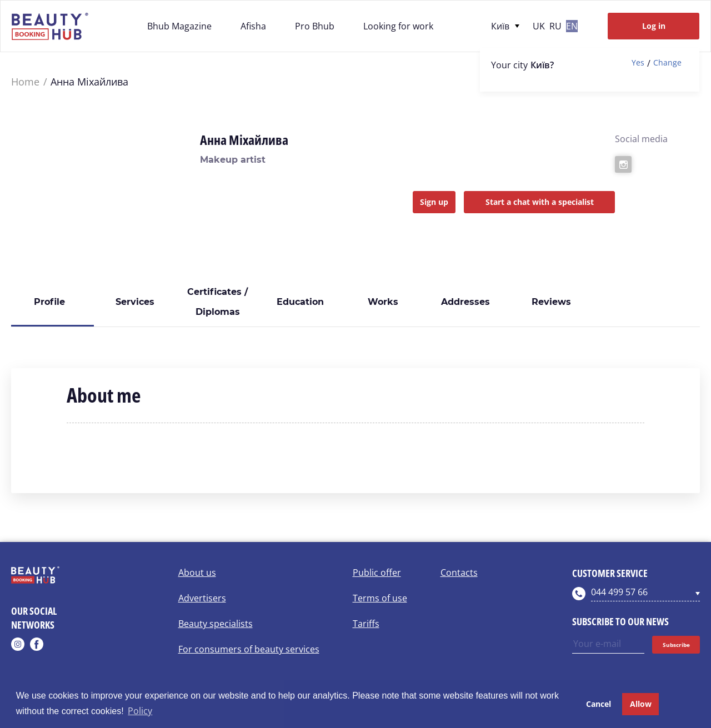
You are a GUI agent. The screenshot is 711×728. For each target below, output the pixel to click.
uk (539, 26)
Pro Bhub (315, 26)
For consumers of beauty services (249, 649)
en (572, 26)
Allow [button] (641, 704)
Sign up (434, 202)
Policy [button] (140, 711)
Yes (638, 63)
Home (25, 82)
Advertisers (202, 598)
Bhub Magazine (179, 26)
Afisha (253, 26)
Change (667, 63)
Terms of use (380, 598)
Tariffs (366, 624)
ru (555, 26)
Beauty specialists (216, 624)
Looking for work (398, 26)
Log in (654, 26)
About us (197, 573)
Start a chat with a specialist (540, 202)
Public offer (377, 573)
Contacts (459, 573)
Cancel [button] (599, 704)
